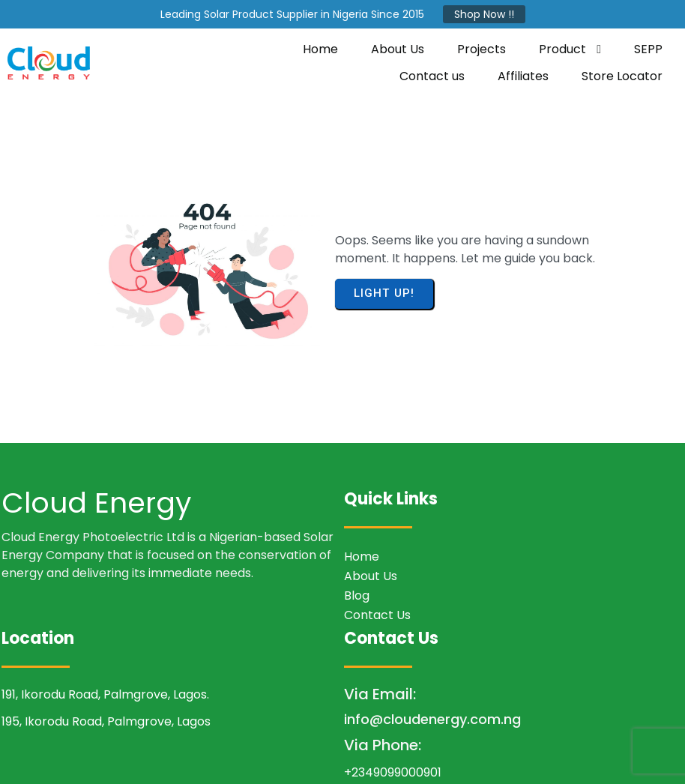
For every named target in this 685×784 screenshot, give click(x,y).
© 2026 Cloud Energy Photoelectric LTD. (343, 758)
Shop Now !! (484, 14)
